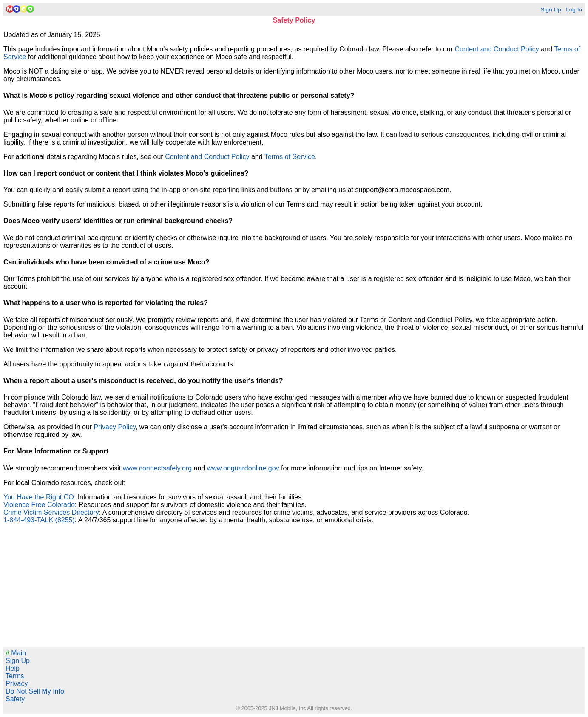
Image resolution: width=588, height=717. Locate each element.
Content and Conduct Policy (497, 49)
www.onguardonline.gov (243, 468)
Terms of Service (290, 157)
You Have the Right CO (39, 497)
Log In (574, 10)
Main (16, 653)
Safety (15, 699)
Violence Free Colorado (39, 505)
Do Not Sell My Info (35, 691)
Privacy (17, 684)
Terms (15, 676)
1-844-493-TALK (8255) (39, 520)
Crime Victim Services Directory (51, 512)
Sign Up (551, 10)
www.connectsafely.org (157, 468)
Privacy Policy (115, 427)
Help (13, 668)
